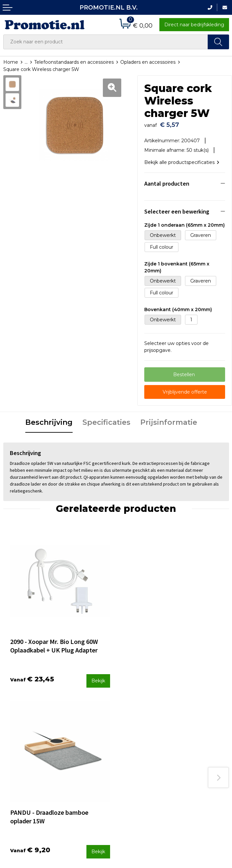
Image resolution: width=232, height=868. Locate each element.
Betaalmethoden (139, 730)
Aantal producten (167, 180)
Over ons (71, 721)
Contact (128, 721)
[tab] (49, 420)
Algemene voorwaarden (192, 734)
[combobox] (106, 42)
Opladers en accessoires (148, 62)
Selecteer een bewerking (177, 208)
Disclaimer (189, 765)
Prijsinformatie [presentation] (169, 419)
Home (11, 62)
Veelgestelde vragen (85, 730)
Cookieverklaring (196, 747)
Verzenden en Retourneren (135, 743)
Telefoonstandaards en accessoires (74, 62)
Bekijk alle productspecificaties (182, 159)
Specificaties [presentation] (106, 419)
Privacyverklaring (197, 756)
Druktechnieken (80, 738)
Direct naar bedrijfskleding (194, 25)
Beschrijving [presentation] (49, 419)
